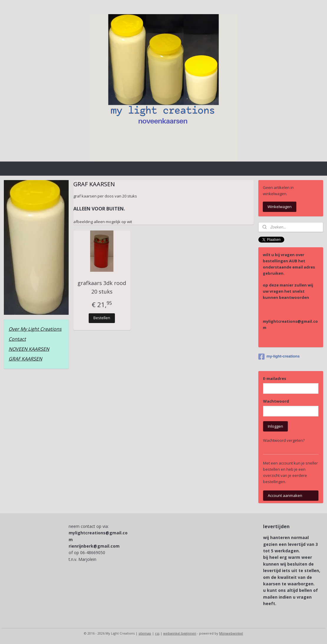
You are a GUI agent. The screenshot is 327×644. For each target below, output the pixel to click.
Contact (17, 339)
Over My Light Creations (35, 329)
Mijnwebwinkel (231, 633)
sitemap (145, 633)
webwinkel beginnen (180, 633)
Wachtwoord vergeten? (284, 440)
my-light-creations (279, 357)
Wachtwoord (276, 401)
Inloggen (275, 426)
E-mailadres (275, 378)
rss (157, 633)
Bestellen (102, 318)
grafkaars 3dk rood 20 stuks (102, 287)
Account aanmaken (285, 495)
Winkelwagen (280, 207)
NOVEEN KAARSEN (29, 349)
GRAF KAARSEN (25, 359)
